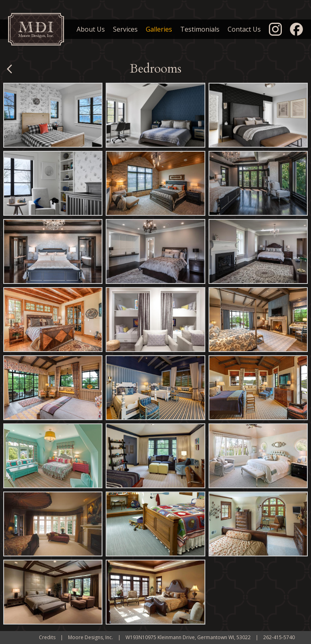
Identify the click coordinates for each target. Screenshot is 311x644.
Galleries (159, 29)
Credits (47, 637)
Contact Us (244, 29)
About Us (91, 29)
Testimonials (200, 29)
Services (125, 29)
